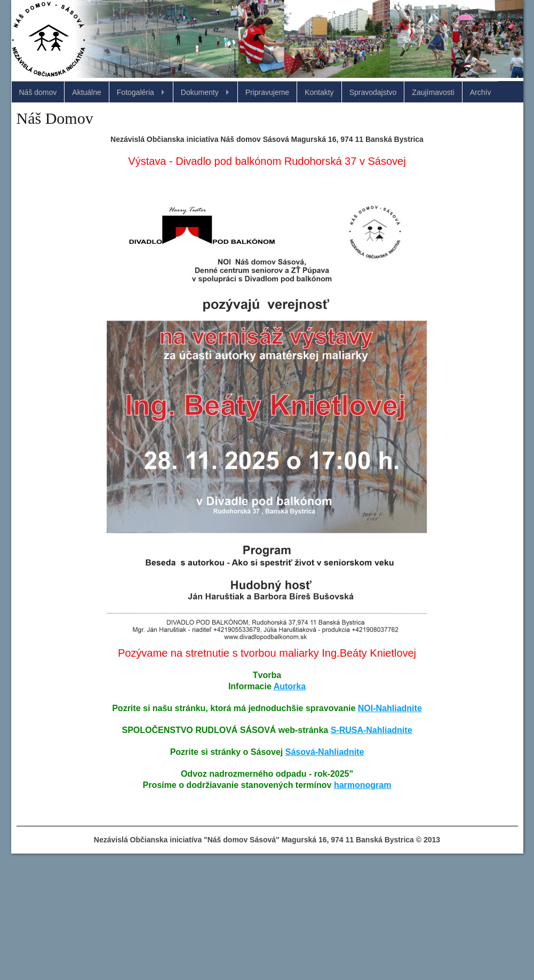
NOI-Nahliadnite (390, 708)
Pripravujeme (267, 92)
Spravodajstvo (373, 92)
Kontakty (319, 92)
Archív (481, 92)
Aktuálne (86, 92)
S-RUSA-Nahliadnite (372, 730)
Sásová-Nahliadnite (325, 752)
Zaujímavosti (433, 92)
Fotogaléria (136, 92)
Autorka (290, 686)
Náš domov (38, 92)
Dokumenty (200, 92)
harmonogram (363, 785)
